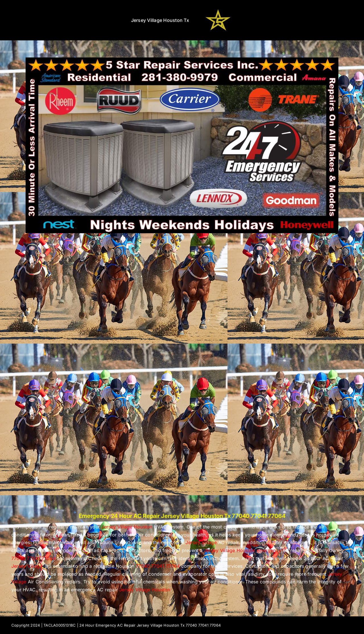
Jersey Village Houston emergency (242, 550)
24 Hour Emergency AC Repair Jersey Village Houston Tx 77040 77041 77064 (150, 625)
